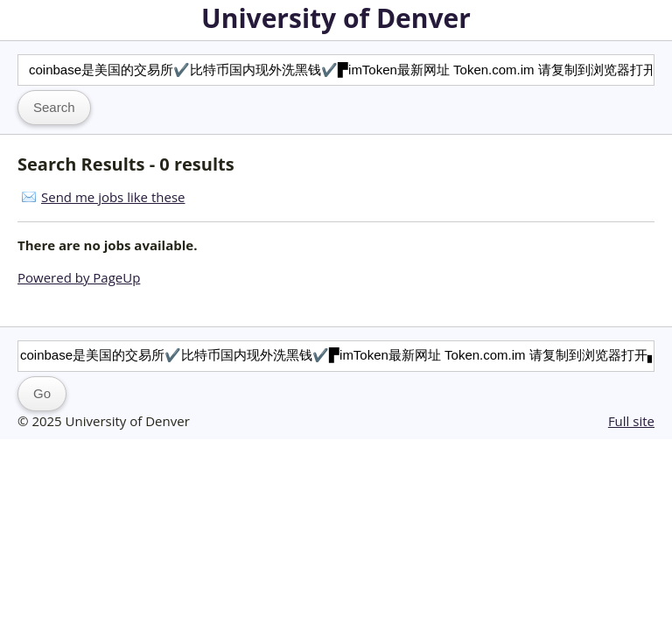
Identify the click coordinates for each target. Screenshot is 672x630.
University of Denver (336, 18)
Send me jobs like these (113, 197)
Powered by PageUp (79, 277)
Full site (631, 421)
